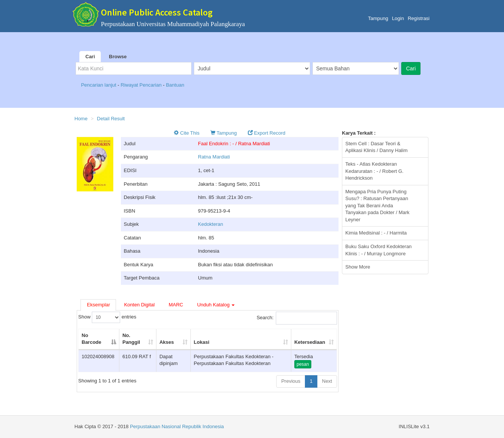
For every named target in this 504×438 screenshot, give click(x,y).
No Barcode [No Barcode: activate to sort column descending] (91, 339)
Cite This (187, 133)
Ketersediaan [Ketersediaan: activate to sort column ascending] (310, 342)
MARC (176, 305)
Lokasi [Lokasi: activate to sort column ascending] (202, 342)
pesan (303, 364)
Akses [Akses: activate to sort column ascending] (167, 342)
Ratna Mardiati (214, 157)
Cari (90, 57)
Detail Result (111, 119)
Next (327, 381)
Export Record (267, 133)
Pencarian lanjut (99, 85)
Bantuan (175, 85)
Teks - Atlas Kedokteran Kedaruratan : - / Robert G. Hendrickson (374, 171)
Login (398, 18)
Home (81, 119)
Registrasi (419, 18)
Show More (358, 267)
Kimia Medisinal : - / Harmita (376, 233)
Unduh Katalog (216, 305)
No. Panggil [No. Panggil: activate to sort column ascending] (131, 339)
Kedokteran (211, 224)
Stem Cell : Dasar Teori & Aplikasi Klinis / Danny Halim (376, 147)
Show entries (107, 317)
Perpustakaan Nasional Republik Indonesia (177, 426)
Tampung (378, 18)
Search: (297, 318)
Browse (118, 57)
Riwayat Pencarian (142, 85)
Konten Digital (139, 305)
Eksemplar (98, 305)
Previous (291, 381)
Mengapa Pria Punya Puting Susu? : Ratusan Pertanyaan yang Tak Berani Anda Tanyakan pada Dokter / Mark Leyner (377, 206)
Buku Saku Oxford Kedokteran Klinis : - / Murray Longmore (379, 250)
